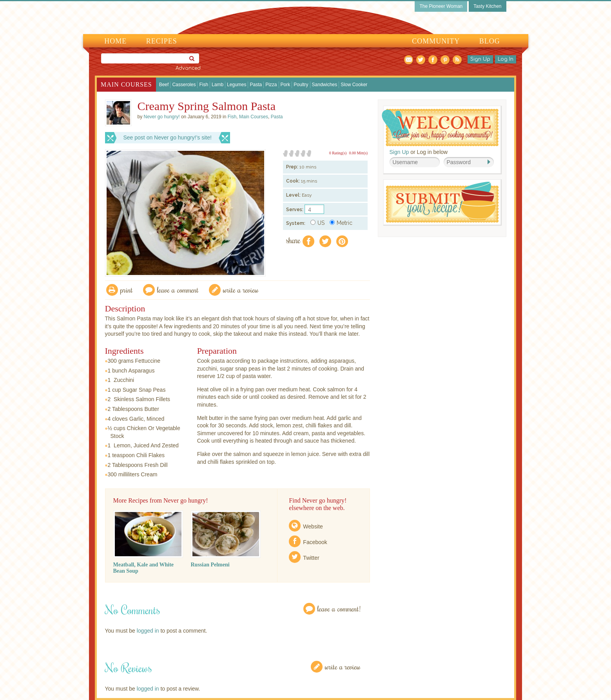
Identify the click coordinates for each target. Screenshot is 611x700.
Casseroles (184, 85)
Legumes (237, 85)
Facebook (315, 542)
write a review (241, 290)
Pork (286, 85)
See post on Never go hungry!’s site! (168, 137)
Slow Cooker (354, 85)
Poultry (301, 85)
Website (313, 526)
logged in (148, 631)
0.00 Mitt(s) (358, 153)
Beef (164, 85)
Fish (204, 85)
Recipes (162, 41)
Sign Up (480, 59)
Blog (490, 41)
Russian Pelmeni (210, 565)
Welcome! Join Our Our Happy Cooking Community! (440, 128)
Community (436, 41)
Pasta (256, 85)
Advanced (188, 68)
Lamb (218, 85)
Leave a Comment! (339, 609)
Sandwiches (325, 85)
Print (127, 290)
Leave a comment (178, 290)
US (317, 223)
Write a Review (343, 667)
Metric (341, 223)
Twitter (311, 558)
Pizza (271, 85)
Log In (506, 59)
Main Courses (126, 84)
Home (115, 41)
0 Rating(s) (338, 153)
